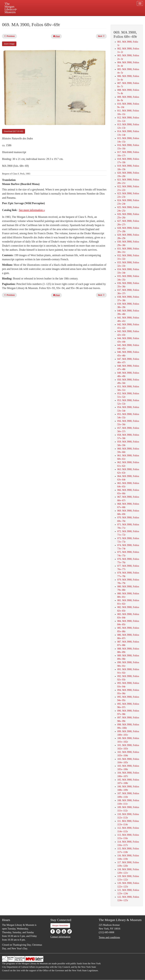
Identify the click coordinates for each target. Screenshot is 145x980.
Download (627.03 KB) (14, 131)
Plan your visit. (40, 18)
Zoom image (9, 44)
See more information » (32, 210)
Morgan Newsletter (60, 926)
